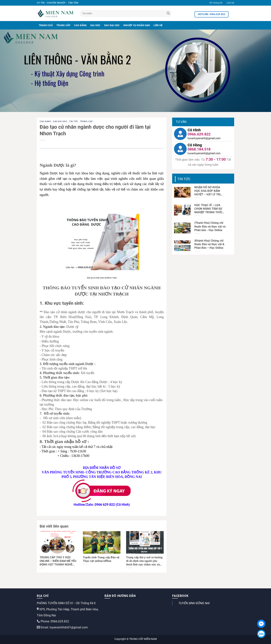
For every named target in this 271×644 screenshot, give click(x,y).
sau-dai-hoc (60, 121)
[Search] (168, 14)
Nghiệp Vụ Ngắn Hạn (137, 25)
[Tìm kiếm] (126, 13)
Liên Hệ (158, 25)
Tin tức (74, 121)
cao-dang (46, 121)
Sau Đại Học (112, 25)
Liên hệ (230, 3)
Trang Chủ (46, 25)
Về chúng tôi (216, 3)
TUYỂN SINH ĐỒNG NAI (194, 603)
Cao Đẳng (80, 25)
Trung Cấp (63, 25)
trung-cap (87, 121)
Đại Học (95, 25)
